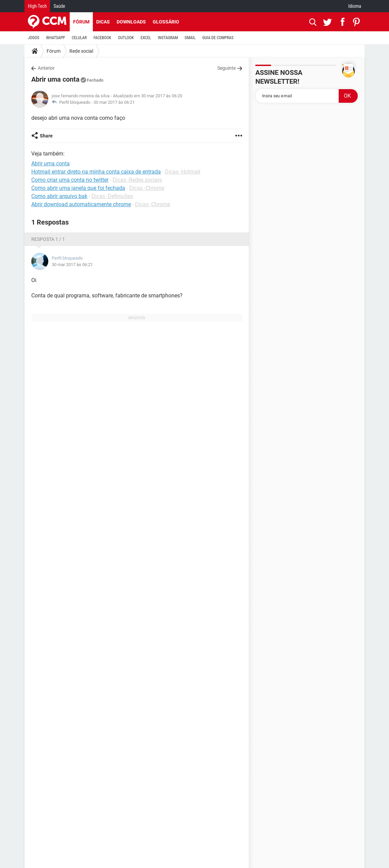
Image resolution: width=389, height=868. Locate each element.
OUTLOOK (126, 38)
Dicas (103, 22)
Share (46, 136)
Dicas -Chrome (147, 188)
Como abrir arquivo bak (59, 196)
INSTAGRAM (168, 38)
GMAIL (190, 38)
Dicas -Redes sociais (137, 180)
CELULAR (79, 38)
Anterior (46, 68)
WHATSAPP (56, 38)
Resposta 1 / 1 (48, 239)
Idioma (355, 6)
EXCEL (146, 38)
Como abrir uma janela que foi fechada (78, 188)
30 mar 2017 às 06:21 (114, 102)
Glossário (166, 22)
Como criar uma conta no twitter (70, 180)
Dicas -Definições (112, 196)
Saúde (59, 6)
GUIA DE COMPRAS (218, 38)
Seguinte (226, 68)
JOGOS (34, 38)
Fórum (81, 22)
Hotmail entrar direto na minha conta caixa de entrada (96, 172)
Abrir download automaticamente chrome (81, 204)
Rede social (81, 51)
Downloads (131, 22)
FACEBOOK (102, 38)
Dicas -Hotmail (183, 172)
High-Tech (37, 6)
